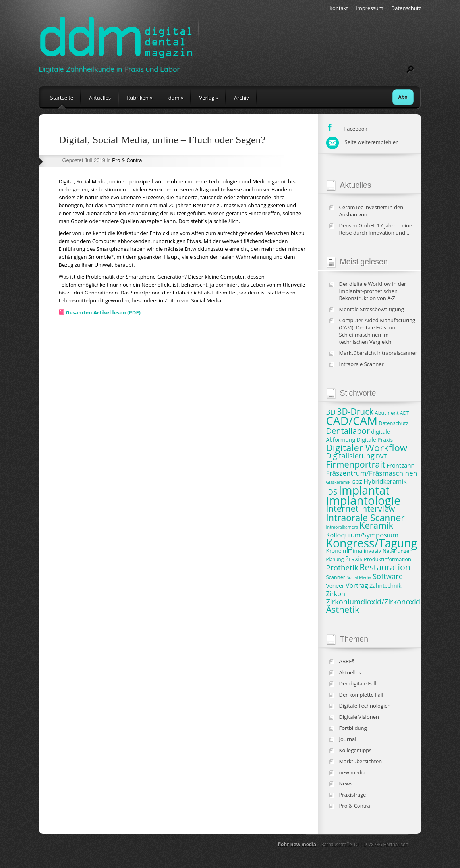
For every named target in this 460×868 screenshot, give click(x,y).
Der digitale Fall (358, 683)
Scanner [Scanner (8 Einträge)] (336, 577)
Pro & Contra (127, 160)
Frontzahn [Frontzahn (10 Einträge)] (400, 465)
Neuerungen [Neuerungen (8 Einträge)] (397, 551)
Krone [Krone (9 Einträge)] (334, 551)
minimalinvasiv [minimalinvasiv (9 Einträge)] (362, 551)
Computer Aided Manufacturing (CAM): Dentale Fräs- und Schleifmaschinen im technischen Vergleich (377, 331)
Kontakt (339, 8)
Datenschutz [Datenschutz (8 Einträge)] (393, 423)
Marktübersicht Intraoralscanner (378, 353)
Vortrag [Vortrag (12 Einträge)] (357, 585)
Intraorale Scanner (361, 364)
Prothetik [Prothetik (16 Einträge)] (342, 568)
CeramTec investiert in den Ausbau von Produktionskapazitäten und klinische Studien (373, 211)
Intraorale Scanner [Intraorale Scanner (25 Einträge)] (365, 518)
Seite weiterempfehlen (362, 142)
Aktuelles (100, 98)
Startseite (62, 98)
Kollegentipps (356, 750)
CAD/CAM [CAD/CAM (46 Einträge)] (352, 421)
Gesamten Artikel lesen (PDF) (103, 312)
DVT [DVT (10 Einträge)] (381, 456)
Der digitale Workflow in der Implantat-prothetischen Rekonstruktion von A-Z (373, 291)
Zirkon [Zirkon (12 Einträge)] (336, 594)
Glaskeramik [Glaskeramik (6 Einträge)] (338, 482)
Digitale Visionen (359, 717)
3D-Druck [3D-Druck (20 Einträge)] (356, 412)
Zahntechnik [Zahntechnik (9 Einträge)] (385, 586)
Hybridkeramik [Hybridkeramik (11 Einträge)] (385, 481)
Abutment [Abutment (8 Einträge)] (387, 413)
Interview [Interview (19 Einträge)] (377, 508)
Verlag (209, 98)
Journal (348, 739)
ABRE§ (347, 661)
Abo (403, 97)
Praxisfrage (353, 795)
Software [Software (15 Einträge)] (388, 576)
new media (353, 772)
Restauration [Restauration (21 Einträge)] (385, 567)
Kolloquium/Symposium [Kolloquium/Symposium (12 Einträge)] (362, 535)
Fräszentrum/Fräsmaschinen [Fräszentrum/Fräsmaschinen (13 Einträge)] (372, 473)
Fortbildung (353, 728)
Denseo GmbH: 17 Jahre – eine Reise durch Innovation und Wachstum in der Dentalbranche (378, 229)
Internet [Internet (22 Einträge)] (342, 508)
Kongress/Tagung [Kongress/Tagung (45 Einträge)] (372, 543)
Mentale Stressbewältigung (372, 309)
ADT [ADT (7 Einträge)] (404, 413)
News (346, 783)
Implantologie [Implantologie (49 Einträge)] (363, 500)
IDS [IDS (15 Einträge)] (332, 492)
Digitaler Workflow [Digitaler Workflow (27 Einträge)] (367, 448)
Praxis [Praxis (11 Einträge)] (354, 559)
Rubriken (139, 98)
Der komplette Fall (361, 695)
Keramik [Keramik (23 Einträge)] (377, 525)
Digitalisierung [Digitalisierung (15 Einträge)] (350, 455)
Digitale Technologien (365, 706)
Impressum (370, 8)
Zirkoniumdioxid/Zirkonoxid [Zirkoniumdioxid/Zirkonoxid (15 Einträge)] (373, 601)
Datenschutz (406, 8)
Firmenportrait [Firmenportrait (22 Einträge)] (356, 464)
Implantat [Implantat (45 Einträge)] (364, 490)
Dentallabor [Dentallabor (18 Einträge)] (348, 431)
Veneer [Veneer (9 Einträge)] (335, 586)
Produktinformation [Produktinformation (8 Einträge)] (388, 559)
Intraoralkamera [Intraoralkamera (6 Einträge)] (342, 527)
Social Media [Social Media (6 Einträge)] (359, 577)
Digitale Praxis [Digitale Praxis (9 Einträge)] (375, 440)
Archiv (242, 98)
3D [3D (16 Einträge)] (331, 412)
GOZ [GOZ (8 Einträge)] (357, 482)
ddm (176, 98)
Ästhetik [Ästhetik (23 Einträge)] (343, 609)
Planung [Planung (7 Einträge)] (335, 559)
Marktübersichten (361, 761)
